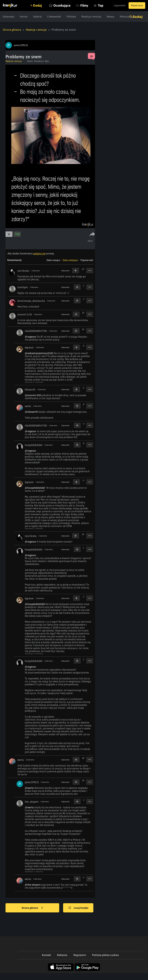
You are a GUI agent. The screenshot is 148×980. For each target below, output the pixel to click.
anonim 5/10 (25, 314)
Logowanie (117, 6)
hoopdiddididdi (34, 445)
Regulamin (80, 955)
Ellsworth (30, 389)
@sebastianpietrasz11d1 (39, 353)
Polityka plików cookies (105, 955)
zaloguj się (39, 253)
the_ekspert (32, 801)
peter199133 (32, 782)
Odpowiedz (65, 271)
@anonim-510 (33, 395)
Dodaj (39, 5)
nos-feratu (23, 271)
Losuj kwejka (80, 908)
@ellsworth (31, 412)
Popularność (87, 260)
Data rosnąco (53, 260)
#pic (47, 61)
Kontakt (46, 955)
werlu (28, 406)
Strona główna (12, 30)
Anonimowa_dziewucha (31, 301)
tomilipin (23, 287)
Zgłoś (91, 241)
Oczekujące (71, 16)
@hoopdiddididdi (35, 488)
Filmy (93, 16)
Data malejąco (70, 260)
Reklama (62, 955)
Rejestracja (136, 6)
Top (110, 16)
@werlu (29, 788)
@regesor (30, 336)
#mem (30, 61)
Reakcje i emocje (38, 30)
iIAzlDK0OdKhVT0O (36, 331)
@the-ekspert (33, 884)
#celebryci (39, 61)
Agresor (29, 347)
